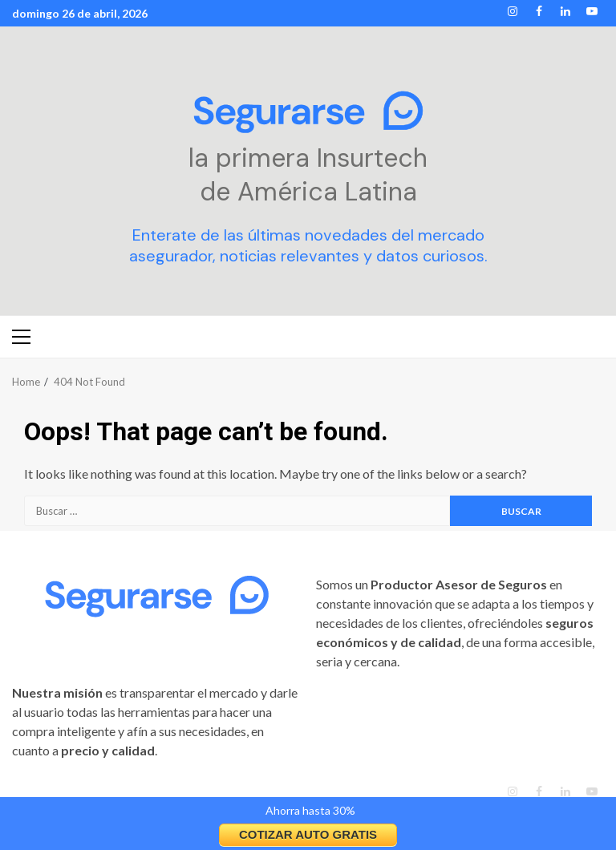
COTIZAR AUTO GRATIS (308, 834)
